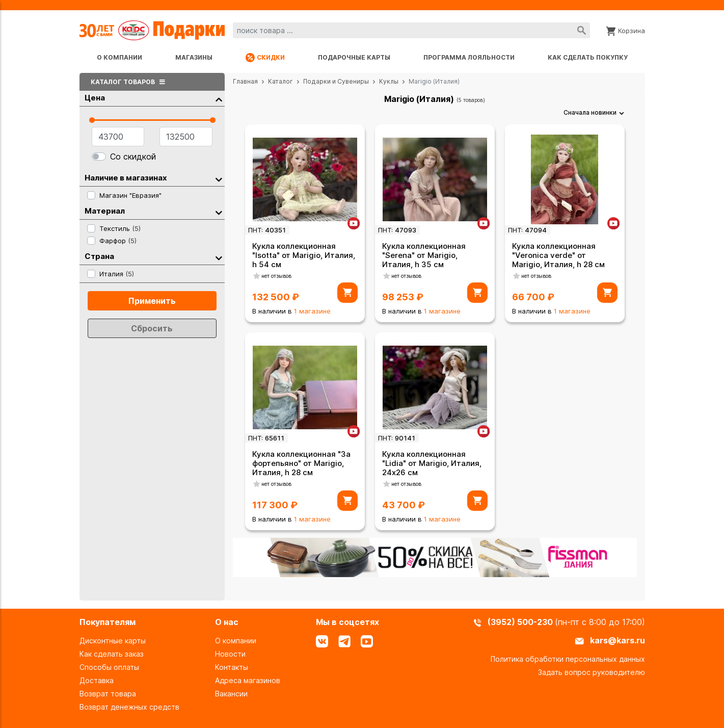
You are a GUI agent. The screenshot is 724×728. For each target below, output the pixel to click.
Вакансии (231, 694)
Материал (153, 211)
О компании (119, 57)
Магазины (194, 57)
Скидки (265, 58)
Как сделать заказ (112, 654)
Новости (230, 654)
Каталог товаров (129, 82)
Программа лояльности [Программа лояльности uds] (469, 57)
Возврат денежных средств (129, 707)
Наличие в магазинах (153, 178)
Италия (117, 274)
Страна (153, 257)
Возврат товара (108, 694)
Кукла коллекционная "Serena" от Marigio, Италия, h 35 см (424, 255)
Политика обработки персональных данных (568, 659)
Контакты (232, 667)
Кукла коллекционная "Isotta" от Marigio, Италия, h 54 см (304, 255)
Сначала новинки (590, 112)
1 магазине (312, 311)
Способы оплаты (109, 667)
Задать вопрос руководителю (592, 672)
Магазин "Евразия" (130, 195)
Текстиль (120, 228)
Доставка (97, 680)
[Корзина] (626, 30)
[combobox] (411, 30)
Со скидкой (133, 157)
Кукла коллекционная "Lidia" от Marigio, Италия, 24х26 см (432, 463)
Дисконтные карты (113, 641)
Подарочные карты (354, 57)
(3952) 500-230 (521, 622)
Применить (152, 301)
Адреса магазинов (248, 680)
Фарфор (118, 241)
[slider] (92, 120)
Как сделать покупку (588, 57)
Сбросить (152, 328)
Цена (153, 98)
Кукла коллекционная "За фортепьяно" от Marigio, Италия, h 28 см (301, 463)
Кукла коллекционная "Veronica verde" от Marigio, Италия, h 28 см (558, 255)
